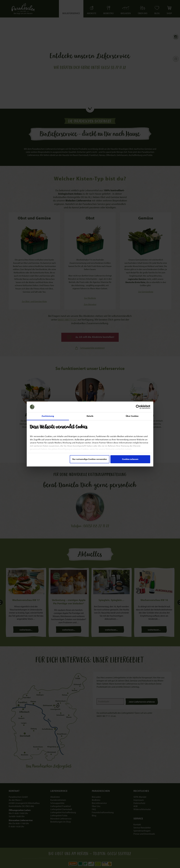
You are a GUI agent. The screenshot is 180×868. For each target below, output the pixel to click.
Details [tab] (90, 416)
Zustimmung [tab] (48, 416)
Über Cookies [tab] (132, 416)
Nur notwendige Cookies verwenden (90, 459)
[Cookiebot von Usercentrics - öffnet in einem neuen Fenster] (138, 407)
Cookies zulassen (130, 459)
